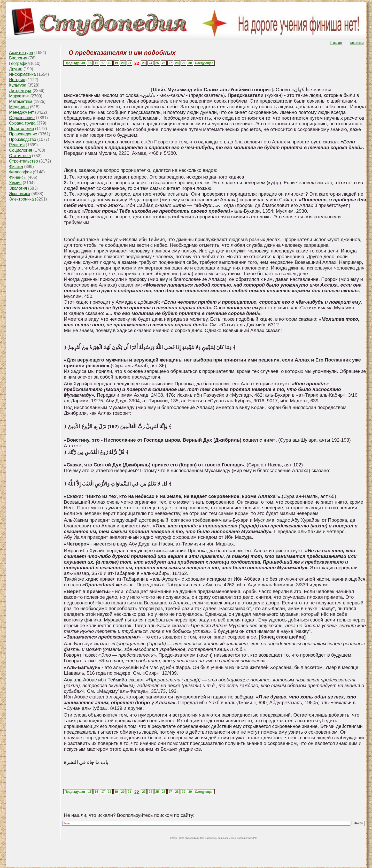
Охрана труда (22, 123)
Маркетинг (19, 96)
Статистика (20, 156)
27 (170, 63)
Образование (22, 118)
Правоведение (23, 134)
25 (157, 63)
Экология (18, 188)
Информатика (22, 74)
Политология (21, 129)
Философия (20, 172)
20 (123, 63)
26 (164, 63)
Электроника (21, 199)
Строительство (23, 161)
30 (190, 63)
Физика (16, 167)
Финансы (18, 177)
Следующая (204, 63)
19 (116, 63)
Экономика (20, 194)
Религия (17, 145)
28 (177, 63)
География (19, 63)
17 (103, 63)
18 (110, 63)
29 (183, 63)
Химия (15, 183)
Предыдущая (75, 63)
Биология (18, 58)
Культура (18, 85)
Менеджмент (21, 112)
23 (144, 63)
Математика (21, 101)
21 (129, 63)
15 (90, 63)
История (17, 80)
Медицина (19, 107)
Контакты (357, 43)
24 (150, 63)
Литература (20, 91)
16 (96, 63)
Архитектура (21, 53)
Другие (16, 69)
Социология (21, 150)
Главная (336, 43)
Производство (22, 139)
